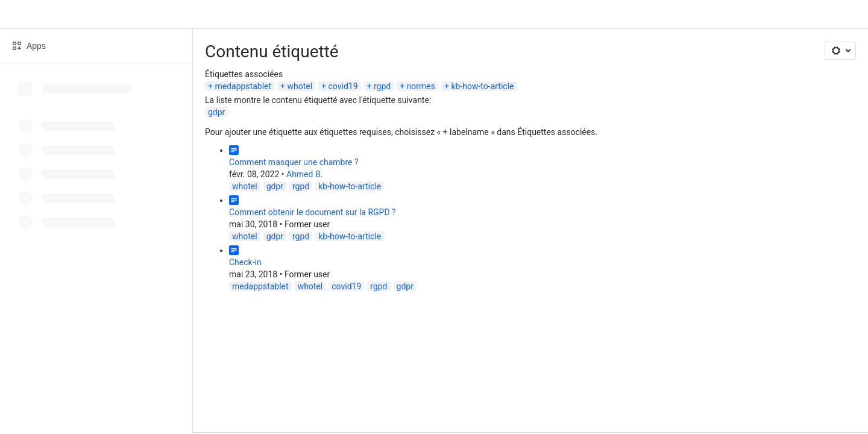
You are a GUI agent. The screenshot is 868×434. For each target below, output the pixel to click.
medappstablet (243, 86)
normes (421, 86)
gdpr (216, 112)
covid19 (343, 86)
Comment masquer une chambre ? (294, 162)
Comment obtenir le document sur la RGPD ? (313, 212)
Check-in (245, 262)
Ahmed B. (304, 174)
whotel (300, 86)
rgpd (382, 86)
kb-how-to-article (482, 86)
